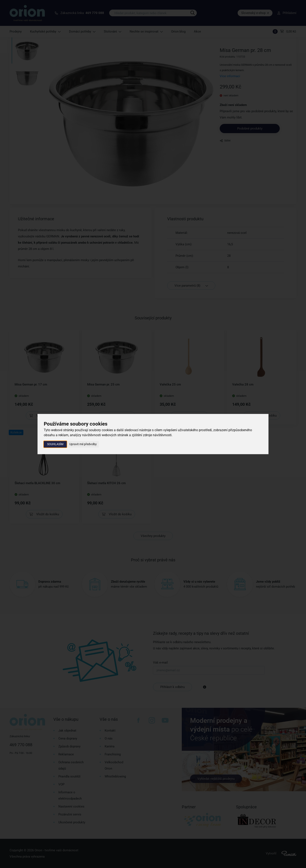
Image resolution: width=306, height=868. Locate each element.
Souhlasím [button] (55, 444)
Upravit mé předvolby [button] (83, 444)
